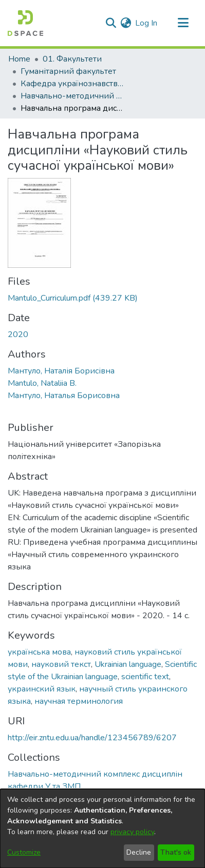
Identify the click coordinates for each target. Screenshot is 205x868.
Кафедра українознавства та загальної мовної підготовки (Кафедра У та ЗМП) (72, 84)
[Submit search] (111, 23)
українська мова (39, 652)
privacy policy (132, 832)
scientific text (145, 677)
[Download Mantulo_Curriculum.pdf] (73, 298)
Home (19, 59)
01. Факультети (72, 59)
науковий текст (61, 664)
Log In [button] (147, 23)
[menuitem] (126, 23)
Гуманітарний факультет (68, 71)
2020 (18, 334)
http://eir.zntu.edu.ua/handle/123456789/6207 (92, 738)
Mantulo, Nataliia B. (42, 383)
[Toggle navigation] (183, 23)
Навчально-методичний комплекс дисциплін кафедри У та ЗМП (72, 96)
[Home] (25, 23)
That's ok (176, 852)
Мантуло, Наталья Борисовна (64, 396)
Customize (24, 852)
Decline (139, 852)
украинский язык (42, 689)
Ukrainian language (128, 664)
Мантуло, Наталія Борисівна (61, 371)
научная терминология (79, 701)
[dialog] (102, 828)
